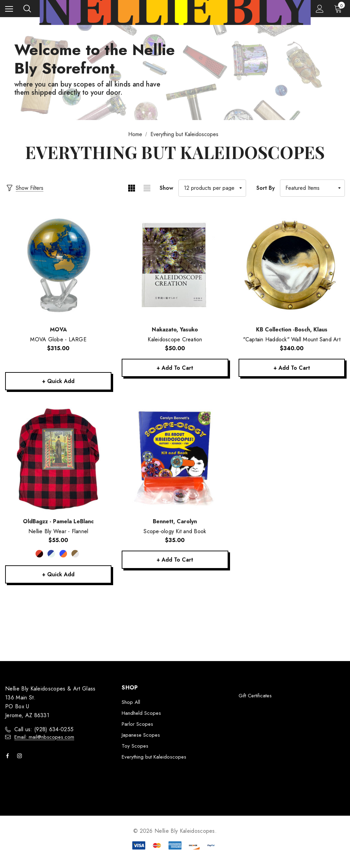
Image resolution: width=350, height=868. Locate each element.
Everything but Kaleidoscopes (154, 757)
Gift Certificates (255, 696)
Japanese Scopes (141, 735)
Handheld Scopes (141, 713)
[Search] (27, 9)
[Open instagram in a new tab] (21, 756)
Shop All (131, 702)
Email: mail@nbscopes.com (44, 737)
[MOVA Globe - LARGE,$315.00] (58, 266)
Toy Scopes (135, 746)
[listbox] (312, 188)
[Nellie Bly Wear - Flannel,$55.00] (58, 458)
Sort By (266, 188)
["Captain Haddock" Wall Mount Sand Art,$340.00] (292, 266)
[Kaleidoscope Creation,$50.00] (175, 266)
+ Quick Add (58, 381)
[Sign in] (320, 9)
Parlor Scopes (137, 724)
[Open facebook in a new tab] (9, 756)
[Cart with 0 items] (339, 9)
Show (166, 188)
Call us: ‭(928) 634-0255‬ (44, 730)
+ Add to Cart (175, 368)
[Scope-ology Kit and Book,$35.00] (175, 458)
